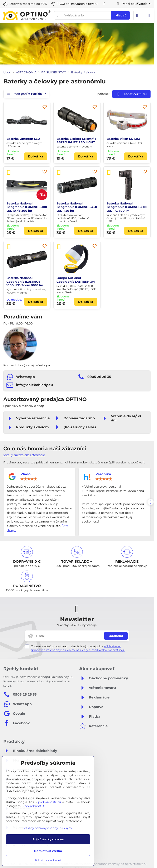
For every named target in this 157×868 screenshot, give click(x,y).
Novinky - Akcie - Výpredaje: (77, 625)
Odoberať (116, 636)
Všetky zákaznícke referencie (24, 455)
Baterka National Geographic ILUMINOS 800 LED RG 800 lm (127, 207)
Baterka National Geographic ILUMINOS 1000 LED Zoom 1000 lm (25, 282)
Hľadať (121, 15)
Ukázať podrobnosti (48, 860)
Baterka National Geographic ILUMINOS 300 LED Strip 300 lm (27, 207)
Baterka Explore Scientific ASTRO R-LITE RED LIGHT (76, 141)
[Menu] (149, 15)
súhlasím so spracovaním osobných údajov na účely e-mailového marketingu (78, 648)
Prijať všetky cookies (48, 839)
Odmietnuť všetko (48, 851)
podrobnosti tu (50, 802)
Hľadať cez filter (131, 94)
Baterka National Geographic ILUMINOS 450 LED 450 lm (77, 207)
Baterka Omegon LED (23, 139)
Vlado (25, 474)
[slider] (29, 479)
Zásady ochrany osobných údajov (48, 828)
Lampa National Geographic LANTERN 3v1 (76, 280)
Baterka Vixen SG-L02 (123, 139)
